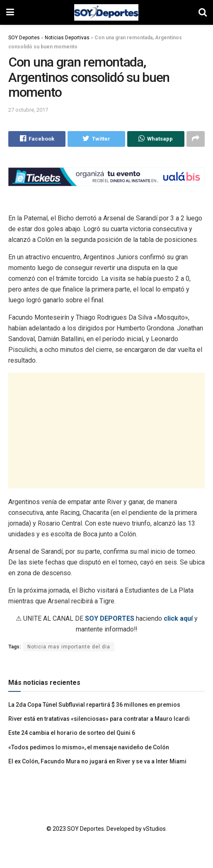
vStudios (154, 829)
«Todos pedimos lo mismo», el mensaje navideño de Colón (89, 747)
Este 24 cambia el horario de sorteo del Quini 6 (72, 733)
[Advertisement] (106, 430)
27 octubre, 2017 (28, 110)
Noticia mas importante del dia (69, 647)
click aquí (178, 618)
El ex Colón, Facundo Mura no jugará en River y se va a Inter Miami (97, 761)
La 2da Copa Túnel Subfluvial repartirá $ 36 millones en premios (94, 705)
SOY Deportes (24, 38)
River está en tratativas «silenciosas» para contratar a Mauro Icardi (99, 719)
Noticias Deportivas (67, 38)
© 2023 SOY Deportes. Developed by (95, 829)
